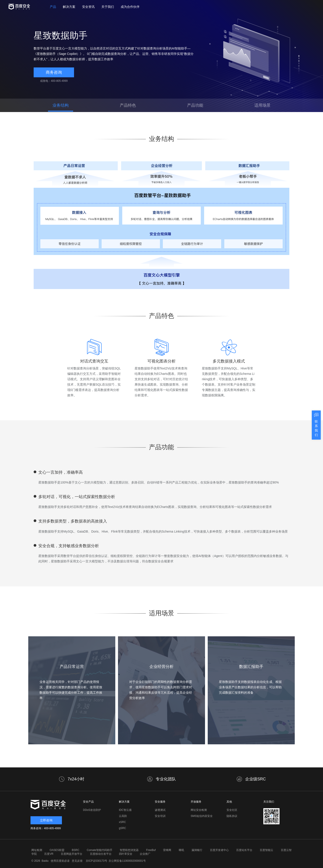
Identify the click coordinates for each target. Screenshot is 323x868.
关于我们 (108, 7)
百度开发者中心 (219, 850)
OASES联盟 (57, 850)
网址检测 (37, 850)
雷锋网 (167, 850)
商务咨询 (54, 72)
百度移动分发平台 (101, 854)
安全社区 (232, 810)
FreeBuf (151, 850)
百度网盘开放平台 (72, 854)
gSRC (122, 828)
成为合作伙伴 (130, 7)
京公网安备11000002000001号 (127, 861)
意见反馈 (77, 861)
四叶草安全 (126, 854)
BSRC (75, 850)
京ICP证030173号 (96, 861)
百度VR (49, 854)
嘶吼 (181, 850)
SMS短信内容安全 (202, 816)
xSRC (122, 822)
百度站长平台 (244, 850)
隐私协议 (232, 816)
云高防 (123, 816)
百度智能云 (266, 850)
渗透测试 (160, 810)
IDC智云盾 (125, 810)
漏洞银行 (197, 850)
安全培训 (160, 816)
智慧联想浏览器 (129, 850)
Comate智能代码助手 (100, 850)
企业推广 (145, 854)
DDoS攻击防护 (92, 810)
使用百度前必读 (60, 861)
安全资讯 (88, 7)
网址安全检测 (199, 810)
